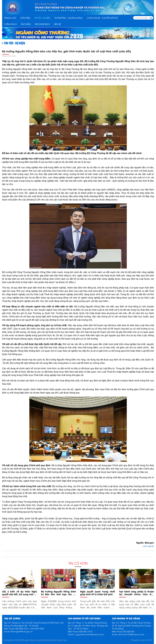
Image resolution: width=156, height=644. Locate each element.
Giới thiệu (25, 18)
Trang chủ (10, 18)
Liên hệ (57, 24)
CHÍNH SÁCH (10, 24)
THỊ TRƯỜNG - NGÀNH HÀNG (69, 18)
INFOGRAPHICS (42, 24)
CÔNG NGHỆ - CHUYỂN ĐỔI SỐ (102, 18)
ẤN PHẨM (26, 24)
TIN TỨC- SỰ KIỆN (42, 18)
